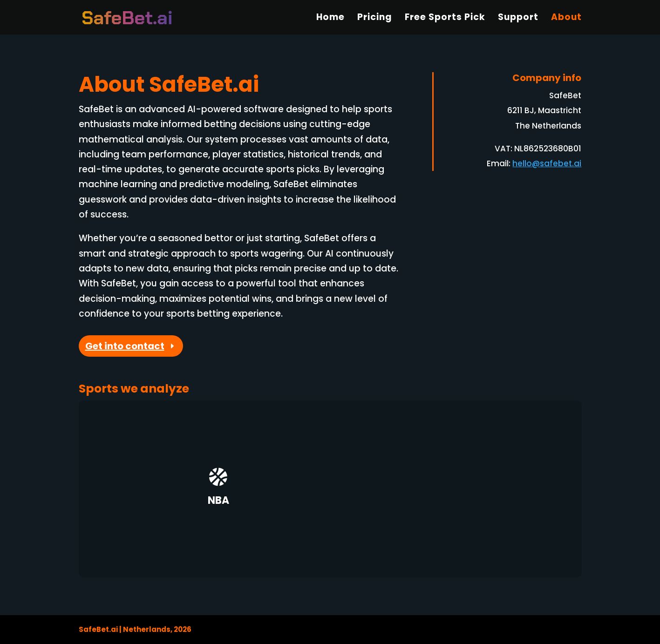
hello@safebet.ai (547, 163)
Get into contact (125, 346)
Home (330, 19)
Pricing (375, 19)
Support (518, 19)
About (566, 19)
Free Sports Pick (445, 19)
